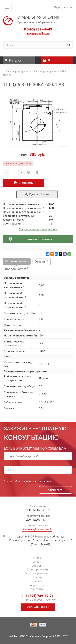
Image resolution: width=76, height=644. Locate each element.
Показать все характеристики (38, 229)
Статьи (37, 577)
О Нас (37, 558)
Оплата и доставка (37, 573)
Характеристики (17, 261)
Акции (37, 562)
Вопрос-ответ (37, 585)
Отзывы (42, 261)
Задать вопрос (64, 7)
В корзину (23, 183)
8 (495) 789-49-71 (40, 596)
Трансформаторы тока (18, 71)
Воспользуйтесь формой (37, 529)
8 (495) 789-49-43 (38, 29)
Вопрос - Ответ (17, 269)
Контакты (37, 589)
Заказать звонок (38, 607)
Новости (37, 581)
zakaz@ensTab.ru (38, 34)
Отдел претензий (37, 569)
